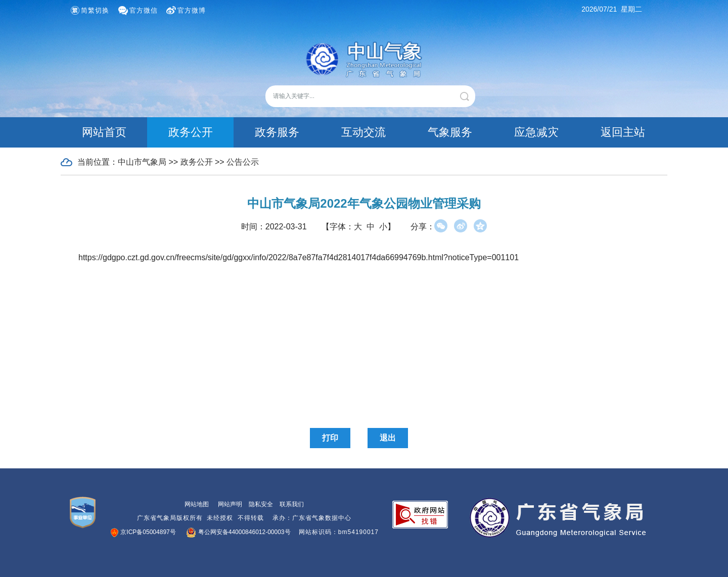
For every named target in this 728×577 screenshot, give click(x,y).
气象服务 (450, 132)
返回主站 (623, 132)
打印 (330, 438)
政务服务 (277, 132)
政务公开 (191, 132)
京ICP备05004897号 (144, 532)
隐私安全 (261, 504)
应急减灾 (536, 132)
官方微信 (144, 10)
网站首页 (104, 132)
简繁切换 (95, 10)
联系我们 (292, 504)
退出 (388, 438)
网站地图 (197, 504)
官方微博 (192, 10)
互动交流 (363, 132)
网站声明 (230, 504)
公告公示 (243, 162)
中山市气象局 (142, 162)
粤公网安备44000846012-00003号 (239, 532)
